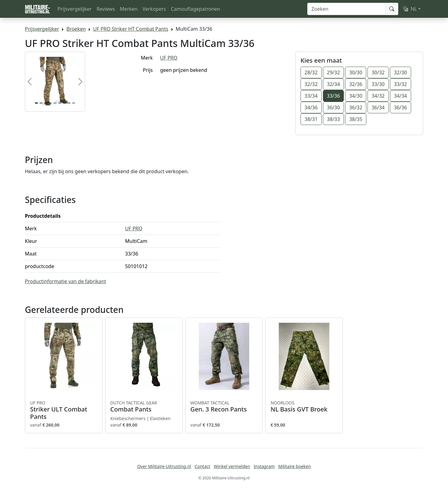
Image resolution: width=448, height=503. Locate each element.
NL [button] (410, 9)
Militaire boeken (294, 466)
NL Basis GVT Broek (304, 407)
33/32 (401, 84)
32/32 (311, 84)
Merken (129, 9)
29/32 (334, 72)
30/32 (378, 72)
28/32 (311, 72)
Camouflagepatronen (195, 9)
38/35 (356, 119)
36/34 (378, 107)
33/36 (334, 96)
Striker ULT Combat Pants (64, 410)
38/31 (311, 119)
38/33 (334, 119)
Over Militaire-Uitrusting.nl (164, 466)
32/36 (356, 84)
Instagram (264, 466)
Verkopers (154, 9)
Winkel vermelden (232, 466)
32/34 (334, 84)
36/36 (401, 107)
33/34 (311, 96)
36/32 (356, 107)
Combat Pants (144, 407)
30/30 (356, 72)
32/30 (401, 72)
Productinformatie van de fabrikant (65, 281)
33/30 (378, 84)
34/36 (311, 107)
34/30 (356, 96)
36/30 (334, 107)
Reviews (106, 9)
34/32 (378, 96)
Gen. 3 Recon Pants (224, 407)
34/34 (401, 96)
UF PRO (169, 58)
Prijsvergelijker (75, 9)
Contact (202, 466)
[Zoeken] (346, 9)
